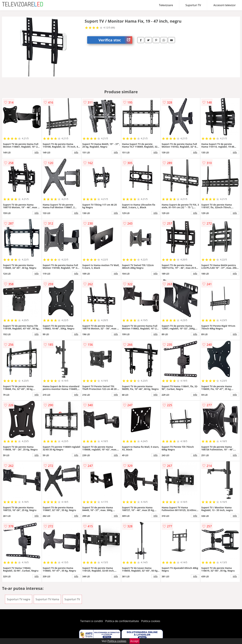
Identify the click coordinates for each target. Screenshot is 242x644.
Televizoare (166, 5)
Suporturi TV (193, 5)
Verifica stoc (115, 40)
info (37, 152)
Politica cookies (151, 621)
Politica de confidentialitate (122, 621)
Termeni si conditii (92, 621)
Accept (135, 641)
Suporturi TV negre (18, 599)
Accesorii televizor (225, 5)
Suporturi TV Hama (47, 599)
